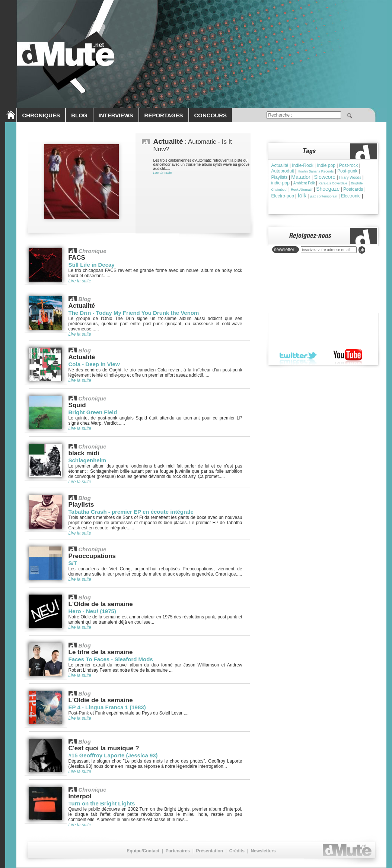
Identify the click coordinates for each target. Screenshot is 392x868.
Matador (301, 177)
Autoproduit (283, 171)
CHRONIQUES (41, 115)
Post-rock (349, 165)
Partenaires (178, 851)
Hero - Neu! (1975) (92, 611)
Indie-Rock (302, 165)
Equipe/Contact (143, 851)
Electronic (351, 196)
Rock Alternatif (302, 190)
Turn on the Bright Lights (102, 803)
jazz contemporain (324, 196)
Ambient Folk (304, 183)
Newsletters (263, 851)
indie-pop (281, 183)
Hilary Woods (350, 178)
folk (302, 195)
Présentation (209, 851)
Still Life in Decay (92, 265)
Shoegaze (328, 189)
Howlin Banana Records (316, 171)
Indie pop (326, 165)
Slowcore (325, 177)
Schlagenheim (87, 460)
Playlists (280, 177)
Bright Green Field (93, 412)
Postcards (353, 189)
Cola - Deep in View (94, 364)
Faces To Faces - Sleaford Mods (111, 659)
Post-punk (347, 171)
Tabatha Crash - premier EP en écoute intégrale (131, 512)
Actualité (280, 165)
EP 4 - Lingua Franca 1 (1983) (107, 707)
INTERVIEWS (116, 115)
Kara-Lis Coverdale (333, 183)
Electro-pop (283, 196)
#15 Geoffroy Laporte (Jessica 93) (113, 755)
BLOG (79, 115)
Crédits (237, 851)
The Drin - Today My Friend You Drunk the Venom (134, 313)
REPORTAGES (164, 115)
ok (362, 250)
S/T (73, 563)
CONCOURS (211, 115)
